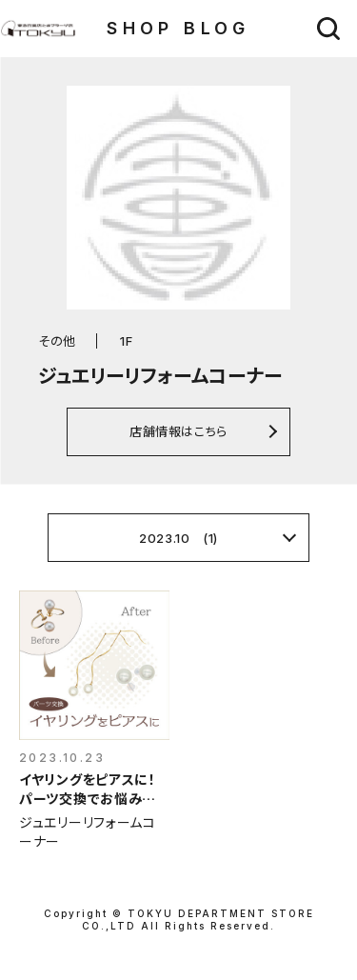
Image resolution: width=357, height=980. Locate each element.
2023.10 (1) (178, 538)
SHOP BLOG (178, 28)
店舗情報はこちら (178, 431)
